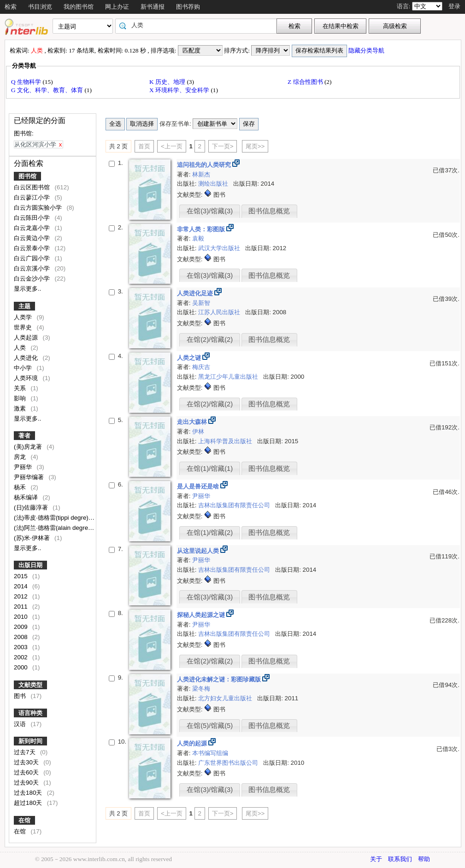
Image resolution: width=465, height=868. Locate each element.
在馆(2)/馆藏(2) (210, 340)
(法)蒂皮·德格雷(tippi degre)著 (55, 518)
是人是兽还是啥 (199, 486)
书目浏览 (40, 7)
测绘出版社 (214, 184)
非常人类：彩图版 (202, 229)
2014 (21, 586)
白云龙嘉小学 (33, 228)
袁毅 (198, 238)
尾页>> (255, 146)
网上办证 (117, 7)
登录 (454, 6)
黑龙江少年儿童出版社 (229, 377)
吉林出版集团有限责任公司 (235, 505)
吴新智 (201, 303)
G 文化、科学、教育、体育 (48, 90)
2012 (21, 596)
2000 (21, 667)
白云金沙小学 (33, 279)
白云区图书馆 (33, 187)
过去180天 (29, 793)
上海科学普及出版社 (226, 441)
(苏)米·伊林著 (32, 538)
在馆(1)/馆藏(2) (210, 533)
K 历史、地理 (168, 82)
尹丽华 (24, 467)
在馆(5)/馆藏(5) (210, 726)
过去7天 (25, 752)
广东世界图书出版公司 (229, 763)
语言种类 (30, 713)
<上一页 (172, 146)
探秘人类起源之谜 (202, 615)
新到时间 (30, 741)
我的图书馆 (79, 7)
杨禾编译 (27, 497)
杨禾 (21, 487)
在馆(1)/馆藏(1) (210, 469)
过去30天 (27, 762)
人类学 (24, 317)
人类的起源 (193, 743)
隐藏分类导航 (367, 50)
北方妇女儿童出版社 (226, 698)
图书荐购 (188, 7)
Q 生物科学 (27, 82)
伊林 (198, 431)
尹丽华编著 (30, 477)
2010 (21, 617)
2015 (21, 576)
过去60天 (27, 772)
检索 (11, 7)
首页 (144, 146)
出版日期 (30, 565)
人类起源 (27, 337)
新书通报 (153, 7)
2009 (21, 627)
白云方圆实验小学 (39, 208)
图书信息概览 (269, 211)
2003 (21, 647)
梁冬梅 (201, 689)
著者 (24, 436)
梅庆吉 (201, 367)
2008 (21, 637)
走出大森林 (193, 422)
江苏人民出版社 (220, 312)
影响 (21, 398)
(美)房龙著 (29, 447)
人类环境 (27, 378)
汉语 (21, 724)
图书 (21, 696)
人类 (21, 348)
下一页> (223, 146)
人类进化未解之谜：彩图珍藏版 (220, 679)
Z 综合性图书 (306, 82)
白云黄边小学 (33, 238)
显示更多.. (27, 289)
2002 (21, 657)
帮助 (424, 859)
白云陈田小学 (33, 218)
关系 (21, 388)
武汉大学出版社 (220, 248)
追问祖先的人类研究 (205, 165)
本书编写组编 (210, 753)
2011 (21, 607)
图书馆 (27, 176)
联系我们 (400, 859)
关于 (376, 859)
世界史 (24, 327)
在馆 (24, 820)
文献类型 (30, 685)
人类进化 (27, 358)
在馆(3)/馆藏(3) (210, 211)
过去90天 (27, 783)
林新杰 (201, 174)
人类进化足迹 (196, 293)
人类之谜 (190, 358)
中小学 (24, 368)
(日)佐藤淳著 (32, 507)
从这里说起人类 (199, 551)
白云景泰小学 (33, 248)
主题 (24, 306)
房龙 (21, 457)
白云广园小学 (33, 258)
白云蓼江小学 (33, 197)
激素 (21, 408)
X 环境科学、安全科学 (180, 90)
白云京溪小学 (33, 268)
